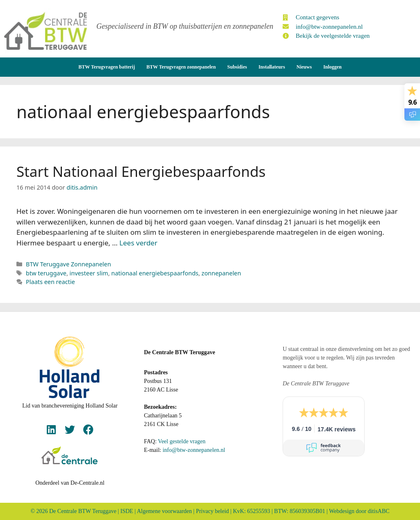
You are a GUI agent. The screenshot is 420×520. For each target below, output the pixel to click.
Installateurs (272, 67)
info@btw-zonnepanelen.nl (194, 450)
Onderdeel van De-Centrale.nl (70, 483)
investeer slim (89, 273)
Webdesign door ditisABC (359, 511)
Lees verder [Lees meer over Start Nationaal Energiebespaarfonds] (138, 243)
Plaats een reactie (50, 282)
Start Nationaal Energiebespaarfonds (141, 171)
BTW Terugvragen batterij (107, 67)
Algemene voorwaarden (164, 511)
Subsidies (237, 67)
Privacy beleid (212, 511)
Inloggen (332, 67)
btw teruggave (46, 273)
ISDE (127, 511)
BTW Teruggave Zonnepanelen (68, 264)
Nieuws (304, 67)
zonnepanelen (221, 273)
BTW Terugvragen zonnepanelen (181, 67)
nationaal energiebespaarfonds (155, 273)
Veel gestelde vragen (182, 441)
